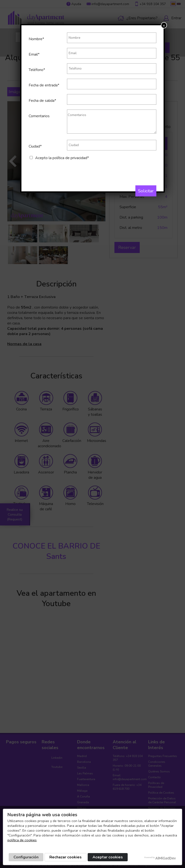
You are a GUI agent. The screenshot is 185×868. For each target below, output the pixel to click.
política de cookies (22, 840)
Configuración (26, 857)
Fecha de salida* (42, 101)
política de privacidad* (71, 158)
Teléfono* (37, 70)
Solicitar (146, 191)
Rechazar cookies (66, 857)
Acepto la (62, 158)
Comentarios (39, 116)
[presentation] (65, 170)
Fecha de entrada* (44, 85)
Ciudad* (35, 146)
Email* (34, 54)
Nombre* (36, 39)
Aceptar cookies (108, 857)
